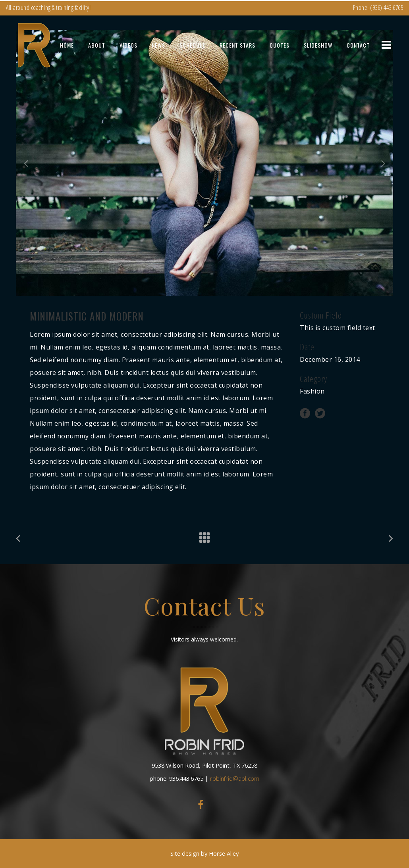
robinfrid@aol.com (235, 778)
